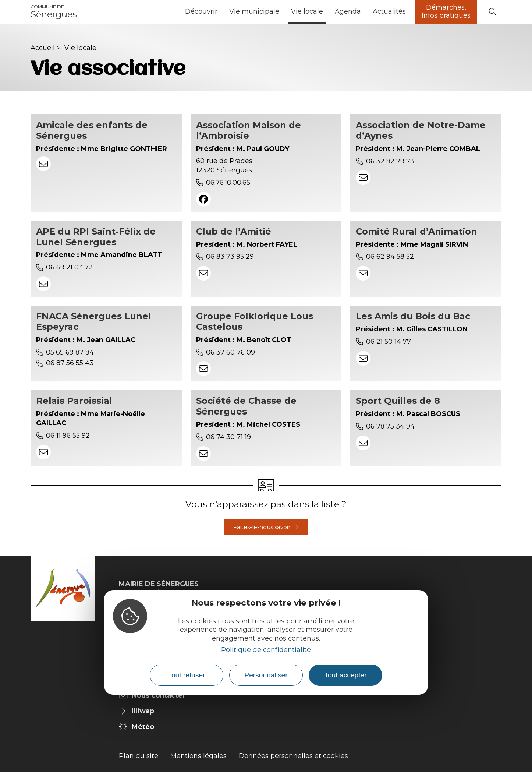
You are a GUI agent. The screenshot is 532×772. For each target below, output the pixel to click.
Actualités (389, 11)
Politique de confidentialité (266, 650)
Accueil (43, 48)
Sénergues (54, 12)
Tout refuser (186, 675)
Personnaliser (266, 675)
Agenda (348, 11)
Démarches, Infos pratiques (446, 11)
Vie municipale (254, 11)
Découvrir (201, 11)
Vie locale (307, 11)
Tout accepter (345, 675)
